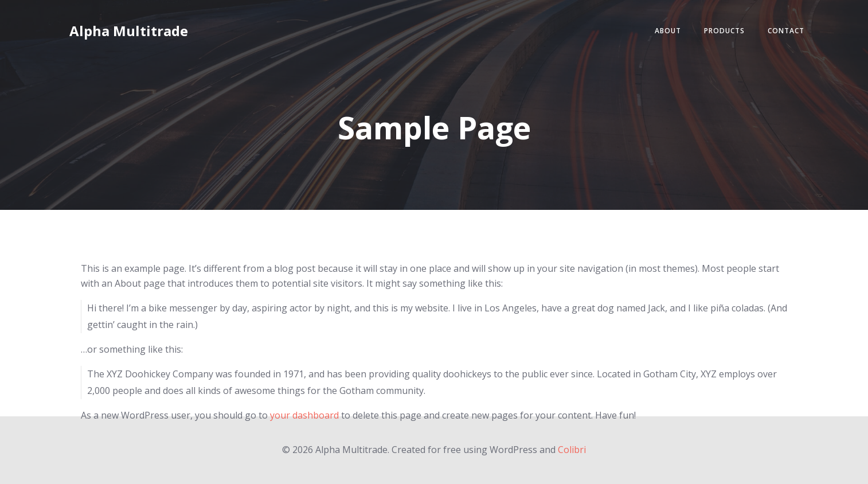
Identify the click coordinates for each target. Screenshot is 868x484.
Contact (786, 31)
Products (724, 31)
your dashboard (304, 415)
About (668, 31)
